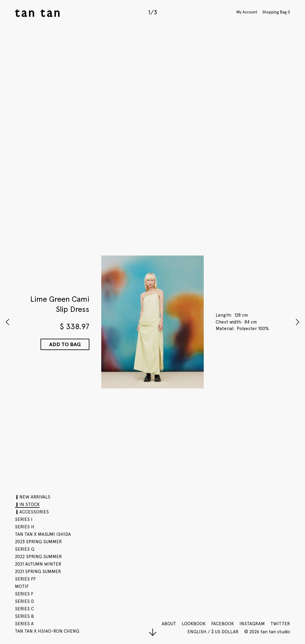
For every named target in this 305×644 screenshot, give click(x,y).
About (169, 624)
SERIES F (24, 594)
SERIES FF (25, 579)
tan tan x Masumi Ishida (43, 534)
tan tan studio (37, 13)
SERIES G (25, 549)
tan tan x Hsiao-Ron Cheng (47, 631)
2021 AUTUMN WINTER (38, 564)
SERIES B (24, 616)
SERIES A (24, 624)
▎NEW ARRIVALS (33, 497)
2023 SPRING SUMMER (38, 542)
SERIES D (24, 601)
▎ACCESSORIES (32, 512)
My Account (247, 12)
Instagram (252, 624)
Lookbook (194, 624)
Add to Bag (65, 344)
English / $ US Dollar (214, 632)
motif (22, 586)
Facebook (222, 624)
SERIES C (24, 609)
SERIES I (24, 519)
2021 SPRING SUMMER (38, 572)
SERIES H (25, 527)
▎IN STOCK (27, 504)
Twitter (280, 624)
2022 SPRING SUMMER (38, 557)
